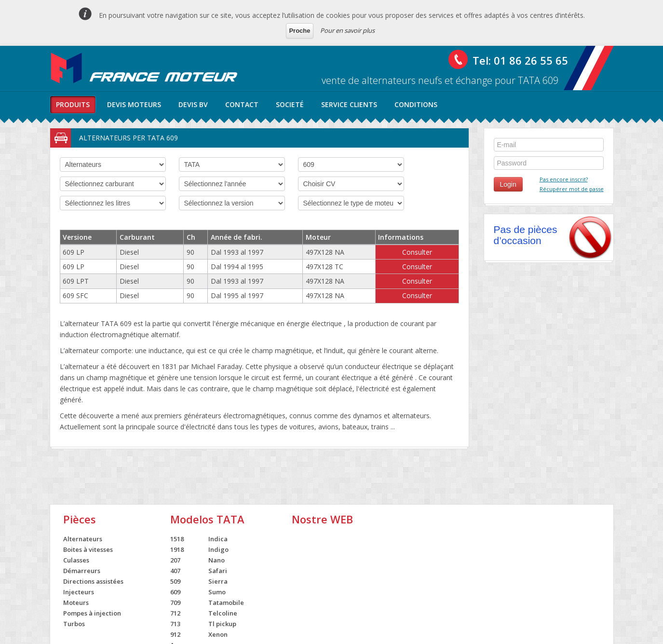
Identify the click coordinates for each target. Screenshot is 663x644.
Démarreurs (82, 571)
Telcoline (223, 613)
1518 (177, 539)
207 (175, 560)
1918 (177, 549)
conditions (416, 104)
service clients (349, 104)
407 (175, 571)
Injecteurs (79, 592)
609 (175, 592)
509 (175, 581)
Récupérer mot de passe (572, 189)
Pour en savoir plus (347, 30)
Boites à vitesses (88, 549)
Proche (299, 31)
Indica (218, 539)
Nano (216, 560)
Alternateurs (83, 539)
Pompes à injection (92, 613)
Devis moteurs (134, 104)
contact (242, 104)
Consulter (417, 252)
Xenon (218, 634)
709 (175, 603)
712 (175, 613)
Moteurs (76, 603)
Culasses (76, 560)
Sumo (217, 592)
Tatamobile (226, 603)
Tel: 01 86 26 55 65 (520, 60)
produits (73, 104)
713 (175, 624)
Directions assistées (93, 581)
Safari (218, 571)
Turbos (74, 624)
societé (290, 104)
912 (175, 634)
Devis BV (193, 104)
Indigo (218, 549)
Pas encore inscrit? (564, 179)
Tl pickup (222, 624)
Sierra (218, 581)
